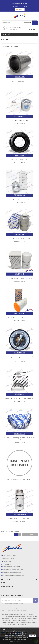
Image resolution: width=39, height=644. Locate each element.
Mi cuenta (14, 7)
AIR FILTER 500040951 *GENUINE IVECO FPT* (20, 318)
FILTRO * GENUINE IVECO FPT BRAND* (19, 519)
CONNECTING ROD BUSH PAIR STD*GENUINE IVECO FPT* (19, 398)
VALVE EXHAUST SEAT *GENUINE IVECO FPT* (19, 479)
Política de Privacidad (22, 624)
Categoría (6, 34)
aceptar (32, 636)
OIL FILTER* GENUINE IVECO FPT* (19, 120)
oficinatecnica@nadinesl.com (16, 576)
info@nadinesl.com (15, 567)
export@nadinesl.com (16, 573)
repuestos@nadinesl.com (16, 570)
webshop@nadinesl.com (14, 27)
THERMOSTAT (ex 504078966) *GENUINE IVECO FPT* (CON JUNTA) (20, 358)
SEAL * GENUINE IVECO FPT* (19, 160)
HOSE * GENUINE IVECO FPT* (19, 81)
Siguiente (33, 535)
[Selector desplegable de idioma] (20, 10)
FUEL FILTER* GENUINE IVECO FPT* (20, 199)
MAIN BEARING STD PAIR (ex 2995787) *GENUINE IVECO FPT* (19, 439)
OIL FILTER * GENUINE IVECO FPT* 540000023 (19, 278)
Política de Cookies (15, 642)
